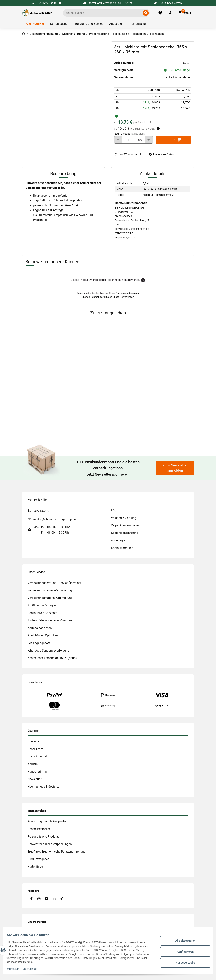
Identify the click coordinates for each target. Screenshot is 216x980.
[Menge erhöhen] (149, 140)
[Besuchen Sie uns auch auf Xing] (62, 899)
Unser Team (35, 749)
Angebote (116, 24)
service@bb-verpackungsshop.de (54, 519)
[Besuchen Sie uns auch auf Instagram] (39, 899)
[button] (170, 13)
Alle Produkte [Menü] (33, 24)
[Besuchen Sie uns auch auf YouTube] (46, 899)
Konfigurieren (183, 952)
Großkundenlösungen (42, 605)
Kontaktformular (122, 548)
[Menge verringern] (118, 140)
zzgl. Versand (123, 134)
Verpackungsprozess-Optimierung (50, 590)
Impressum (16, 969)
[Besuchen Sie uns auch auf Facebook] (31, 899)
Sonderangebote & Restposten (47, 821)
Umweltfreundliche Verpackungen (50, 844)
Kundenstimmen (38, 772)
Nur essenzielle (183, 961)
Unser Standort (37, 756)
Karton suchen (60, 24)
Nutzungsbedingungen (128, 293)
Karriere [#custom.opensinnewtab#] (33, 764)
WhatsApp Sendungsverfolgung (48, 651)
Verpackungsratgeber (125, 525)
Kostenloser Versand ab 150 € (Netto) (52, 658)
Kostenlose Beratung (125, 533)
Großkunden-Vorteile (168, 3)
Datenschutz (33, 969)
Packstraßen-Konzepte (42, 613)
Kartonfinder (36, 867)
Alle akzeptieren (182, 942)
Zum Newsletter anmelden (175, 468)
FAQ (114, 510)
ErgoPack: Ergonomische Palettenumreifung (57, 852)
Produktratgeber (38, 859)
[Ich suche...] (104, 13)
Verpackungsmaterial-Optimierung (50, 598)
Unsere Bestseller (39, 829)
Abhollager (118, 540)
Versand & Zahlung (124, 518)
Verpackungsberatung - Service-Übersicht (54, 583)
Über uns (33, 741)
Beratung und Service (89, 24)
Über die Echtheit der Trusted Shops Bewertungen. (108, 297)
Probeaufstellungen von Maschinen (51, 620)
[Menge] (129, 140)
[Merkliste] (160, 13)
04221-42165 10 (44, 511)
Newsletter (34, 779)
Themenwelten (138, 24)
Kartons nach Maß (40, 628)
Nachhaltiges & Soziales (43, 787)
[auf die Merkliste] (129, 155)
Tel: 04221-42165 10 (50, 3)
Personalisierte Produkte (43, 837)
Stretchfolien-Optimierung (44, 635)
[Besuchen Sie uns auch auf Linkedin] (54, 899)
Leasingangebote (39, 643)
